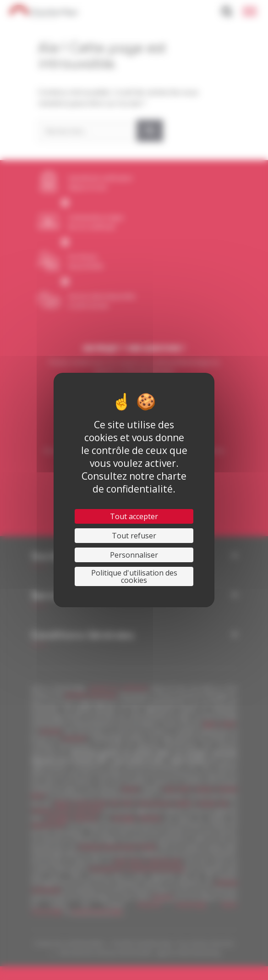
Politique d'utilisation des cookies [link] (134, 576)
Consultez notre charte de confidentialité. (134, 482)
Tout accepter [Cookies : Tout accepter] (134, 516)
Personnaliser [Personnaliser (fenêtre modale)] (134, 555)
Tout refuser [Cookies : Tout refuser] (134, 536)
